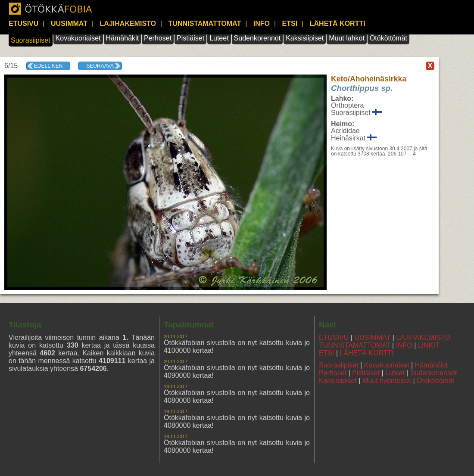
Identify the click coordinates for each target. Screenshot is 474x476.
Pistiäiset (190, 38)
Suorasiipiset (31, 40)
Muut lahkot (347, 38)
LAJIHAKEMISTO (128, 23)
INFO (262, 23)
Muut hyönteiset (387, 381)
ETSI (290, 23)
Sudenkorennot (257, 38)
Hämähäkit (122, 38)
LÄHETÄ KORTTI (338, 23)
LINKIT (429, 345)
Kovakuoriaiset (78, 38)
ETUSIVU (23, 23)
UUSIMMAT (69, 23)
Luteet (219, 38)
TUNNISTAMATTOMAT (205, 23)
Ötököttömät (388, 38)
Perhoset (158, 38)
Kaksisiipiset (305, 38)
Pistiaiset (366, 373)
